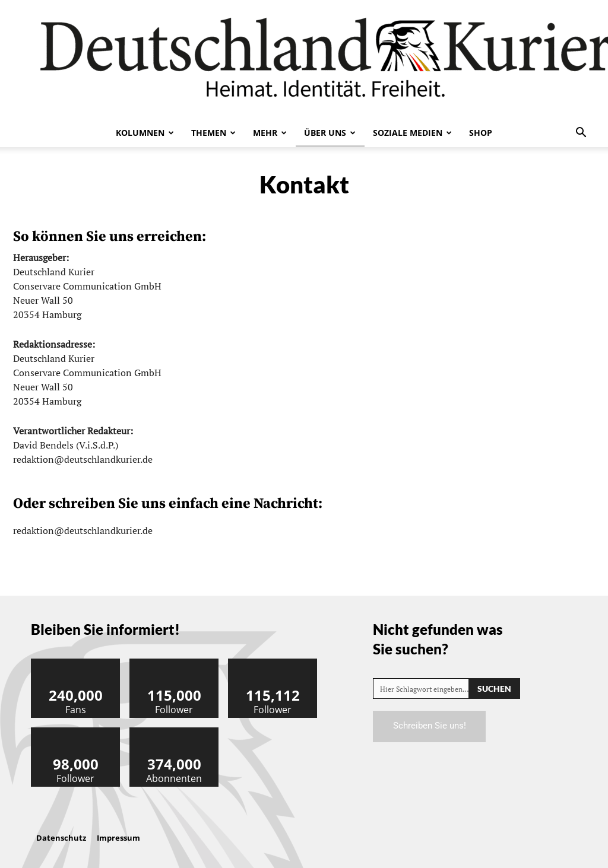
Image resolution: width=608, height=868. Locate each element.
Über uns (330, 133)
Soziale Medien (412, 133)
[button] (581, 133)
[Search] (494, 689)
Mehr (270, 133)
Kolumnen (145, 133)
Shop (481, 133)
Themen (213, 133)
